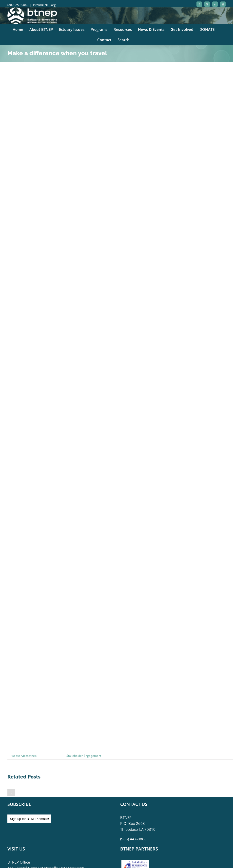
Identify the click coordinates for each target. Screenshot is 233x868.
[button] (11, 793)
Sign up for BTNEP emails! (29, 819)
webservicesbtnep (24, 756)
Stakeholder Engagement (84, 756)
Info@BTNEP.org (44, 5)
